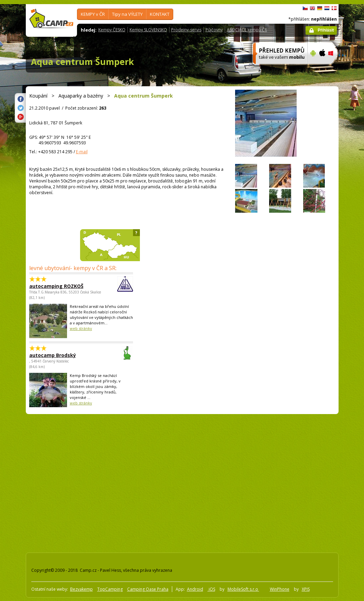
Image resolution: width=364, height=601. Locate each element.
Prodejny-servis (186, 30)
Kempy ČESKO (112, 30)
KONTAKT (160, 14)
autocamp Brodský (62, 355)
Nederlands (327, 8)
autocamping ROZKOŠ (62, 286)
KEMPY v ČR (93, 14)
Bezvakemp (81, 589)
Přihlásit (326, 30)
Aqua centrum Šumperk (82, 62)
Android (195, 589)
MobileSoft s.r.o (243, 589)
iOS (211, 589)
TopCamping (110, 589)
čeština (305, 8)
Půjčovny (214, 30)
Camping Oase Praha (148, 589)
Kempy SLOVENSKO (148, 30)
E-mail (82, 152)
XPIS (306, 589)
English (312, 8)
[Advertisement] (64, 482)
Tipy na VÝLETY (127, 14)
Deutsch (320, 8)
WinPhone (280, 589)
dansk (334, 8)
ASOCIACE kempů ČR (247, 30)
